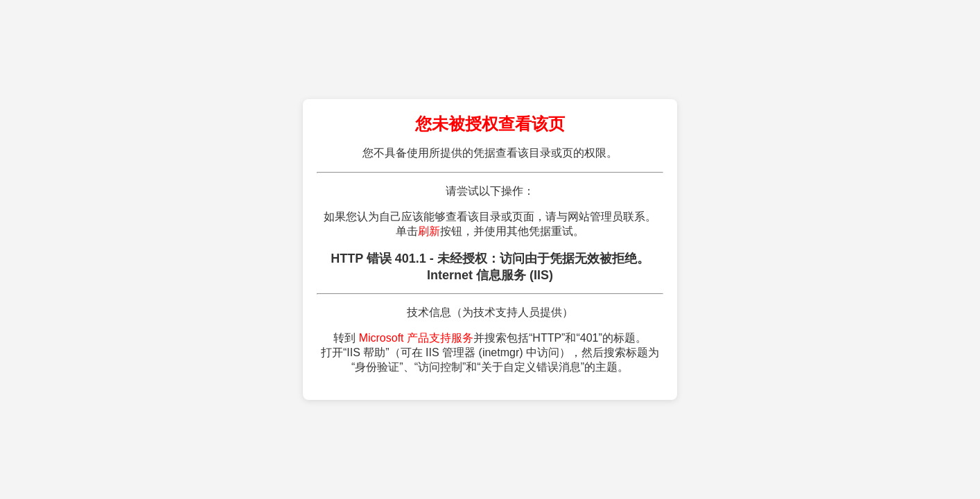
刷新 (429, 231)
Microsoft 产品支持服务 (416, 338)
